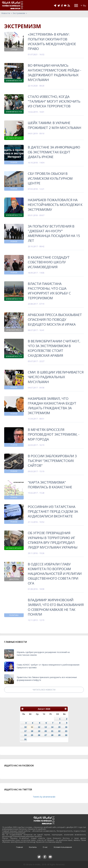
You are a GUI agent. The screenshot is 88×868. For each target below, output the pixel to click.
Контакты (33, 847)
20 (46, 731)
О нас (45, 847)
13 (46, 727)
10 (25, 727)
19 (39, 731)
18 (32, 731)
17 (25, 731)
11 (32, 727)
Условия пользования (63, 847)
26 (39, 735)
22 (59, 731)
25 (32, 735)
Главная (19, 847)
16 (66, 727)
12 (39, 727)
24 (25, 735)
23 (66, 731)
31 (25, 739)
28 (52, 735)
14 (52, 727)
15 (59, 727)
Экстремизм (19, 13)
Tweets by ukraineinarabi (44, 797)
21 (52, 731)
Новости (6, 13)
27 (46, 735)
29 (59, 735)
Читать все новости (44, 690)
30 (66, 735)
